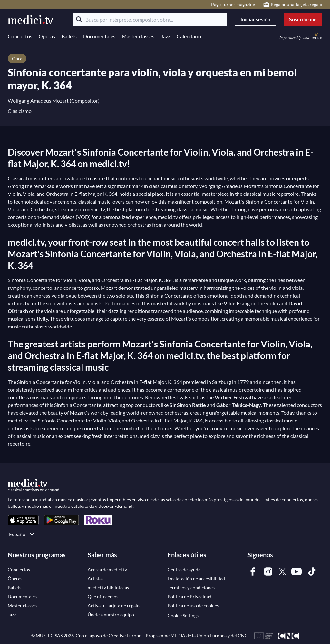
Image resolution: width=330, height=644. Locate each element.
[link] (23, 520)
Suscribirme (303, 19)
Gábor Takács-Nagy (239, 405)
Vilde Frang (237, 303)
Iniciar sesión (255, 19)
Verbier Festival (233, 397)
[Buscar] (79, 19)
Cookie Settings (183, 616)
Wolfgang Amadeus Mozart (38, 101)
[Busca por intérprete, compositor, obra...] (150, 19)
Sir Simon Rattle (188, 405)
